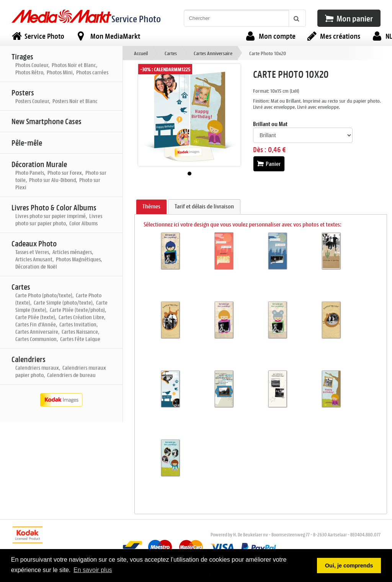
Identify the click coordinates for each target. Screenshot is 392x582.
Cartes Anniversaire (213, 53)
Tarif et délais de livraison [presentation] (204, 206)
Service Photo (136, 19)
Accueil (141, 53)
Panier (269, 164)
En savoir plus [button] (93, 570)
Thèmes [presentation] (151, 206)
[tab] (151, 207)
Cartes (171, 53)
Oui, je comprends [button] (349, 566)
